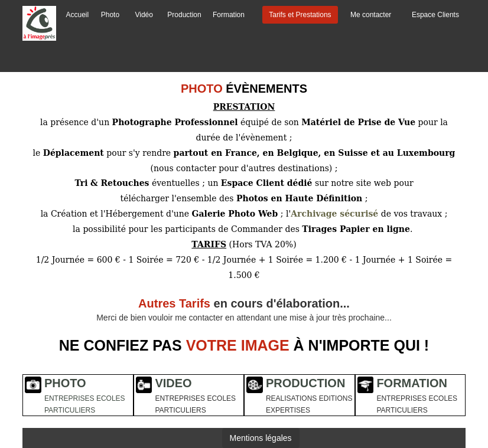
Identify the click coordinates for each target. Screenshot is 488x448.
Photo (110, 15)
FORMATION (412, 383)
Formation (229, 15)
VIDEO (173, 383)
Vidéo (144, 15)
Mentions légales (261, 438)
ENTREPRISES (69, 398)
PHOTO (65, 383)
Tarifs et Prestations (300, 15)
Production (184, 15)
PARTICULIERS (70, 410)
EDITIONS (336, 398)
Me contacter (371, 15)
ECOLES (111, 398)
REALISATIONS (291, 398)
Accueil (78, 15)
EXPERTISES (288, 410)
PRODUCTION (305, 383)
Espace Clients (435, 15)
